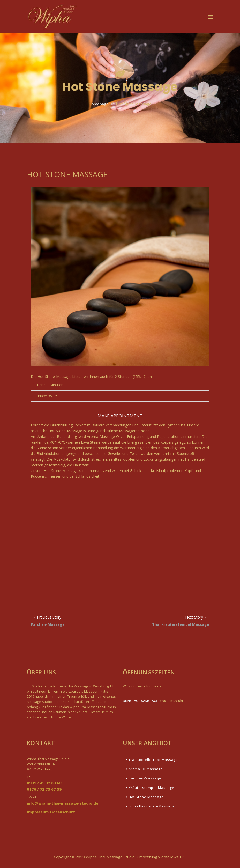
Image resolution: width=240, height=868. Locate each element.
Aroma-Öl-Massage (144, 769)
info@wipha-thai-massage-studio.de (63, 803)
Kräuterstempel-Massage (150, 788)
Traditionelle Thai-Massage (152, 760)
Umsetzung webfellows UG (161, 857)
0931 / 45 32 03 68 (44, 783)
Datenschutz (63, 812)
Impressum (38, 812)
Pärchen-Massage (144, 778)
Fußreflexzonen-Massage (150, 806)
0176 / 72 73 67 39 (44, 789)
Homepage (99, 104)
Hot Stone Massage (145, 797)
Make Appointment (120, 416)
